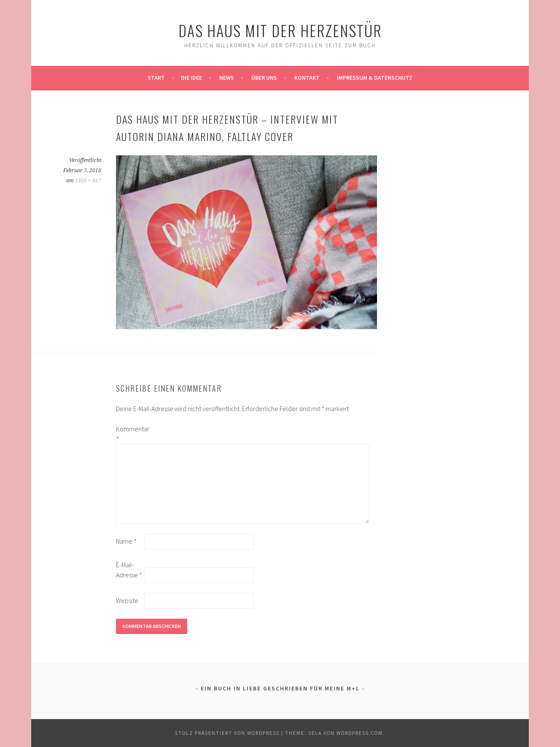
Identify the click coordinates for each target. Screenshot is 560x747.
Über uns (264, 78)
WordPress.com (360, 733)
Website (127, 601)
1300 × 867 (88, 181)
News (227, 78)
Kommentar (129, 434)
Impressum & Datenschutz (375, 78)
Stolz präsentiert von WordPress (227, 733)
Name (126, 541)
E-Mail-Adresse (129, 570)
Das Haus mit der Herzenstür (280, 30)
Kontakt (307, 78)
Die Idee (191, 78)
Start (156, 78)
